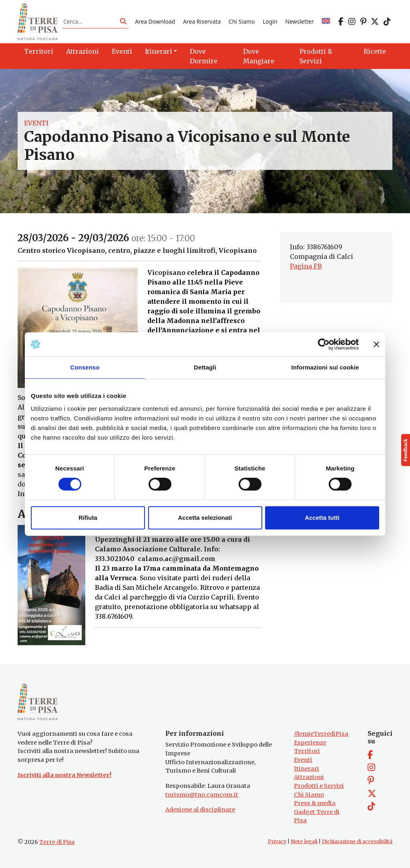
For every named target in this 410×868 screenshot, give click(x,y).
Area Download (155, 21)
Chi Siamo (242, 21)
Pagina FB (306, 266)
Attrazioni (309, 777)
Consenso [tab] (85, 367)
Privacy (277, 841)
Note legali (304, 841)
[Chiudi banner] (376, 344)
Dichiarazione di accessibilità (357, 841)
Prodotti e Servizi (319, 786)
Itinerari (306, 769)
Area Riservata (202, 21)
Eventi (36, 123)
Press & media (315, 803)
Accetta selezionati (205, 518)
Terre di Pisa (57, 842)
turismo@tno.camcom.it (202, 795)
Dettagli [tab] (205, 367)
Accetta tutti (322, 518)
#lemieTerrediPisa (321, 734)
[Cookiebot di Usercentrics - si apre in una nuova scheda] (324, 344)
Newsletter (300, 21)
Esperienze (310, 743)
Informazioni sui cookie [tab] (325, 367)
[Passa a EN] (326, 21)
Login (270, 21)
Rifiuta (88, 518)
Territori (307, 751)
